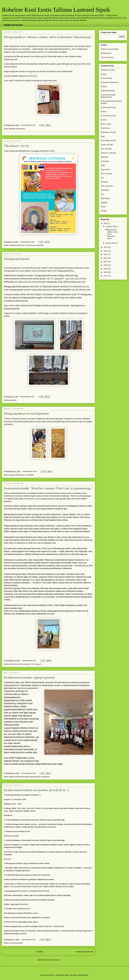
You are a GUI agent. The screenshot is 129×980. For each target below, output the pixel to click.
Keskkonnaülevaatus (108, 107)
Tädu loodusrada (107, 186)
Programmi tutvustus (108, 132)
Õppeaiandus (105, 198)
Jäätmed (12, 777)
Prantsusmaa (31, 245)
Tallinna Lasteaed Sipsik (110, 49)
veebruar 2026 (111, 226)
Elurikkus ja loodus (108, 70)
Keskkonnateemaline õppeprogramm (29, 677)
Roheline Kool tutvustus (13, 25)
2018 (106, 272)
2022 (106, 258)
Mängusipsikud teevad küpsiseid (26, 414)
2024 (106, 251)
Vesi (102, 194)
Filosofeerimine (106, 78)
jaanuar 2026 (111, 243)
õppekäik (104, 202)
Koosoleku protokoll (16, 943)
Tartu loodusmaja (107, 57)
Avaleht (40, 952)
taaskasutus (13, 400)
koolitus (104, 111)
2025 (106, 247)
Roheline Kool (106, 53)
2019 (106, 269)
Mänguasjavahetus (17, 259)
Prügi (103, 136)
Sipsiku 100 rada (107, 145)
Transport (38, 664)
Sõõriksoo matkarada (108, 153)
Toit (33, 664)
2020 (106, 265)
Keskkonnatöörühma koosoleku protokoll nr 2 (36, 790)
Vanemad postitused (84, 952)
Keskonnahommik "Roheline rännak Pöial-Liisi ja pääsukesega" (48, 488)
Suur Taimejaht (106, 149)
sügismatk (104, 157)
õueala (103, 207)
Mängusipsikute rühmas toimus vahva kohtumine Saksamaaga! (48, 37)
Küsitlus (104, 120)
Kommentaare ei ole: (29, 125)
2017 (106, 276)
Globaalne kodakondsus (17, 129)
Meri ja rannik (106, 124)
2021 (106, 262)
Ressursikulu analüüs (108, 140)
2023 (106, 254)
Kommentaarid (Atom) (52, 960)
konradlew (73, 975)
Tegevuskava (105, 169)
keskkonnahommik (15, 664)
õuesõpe (104, 211)
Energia (103, 74)
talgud (103, 165)
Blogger (86, 975)
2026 (106, 223)
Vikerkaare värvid (16, 146)
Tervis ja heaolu (107, 173)
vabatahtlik (40, 245)
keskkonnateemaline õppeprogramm (28, 777)
